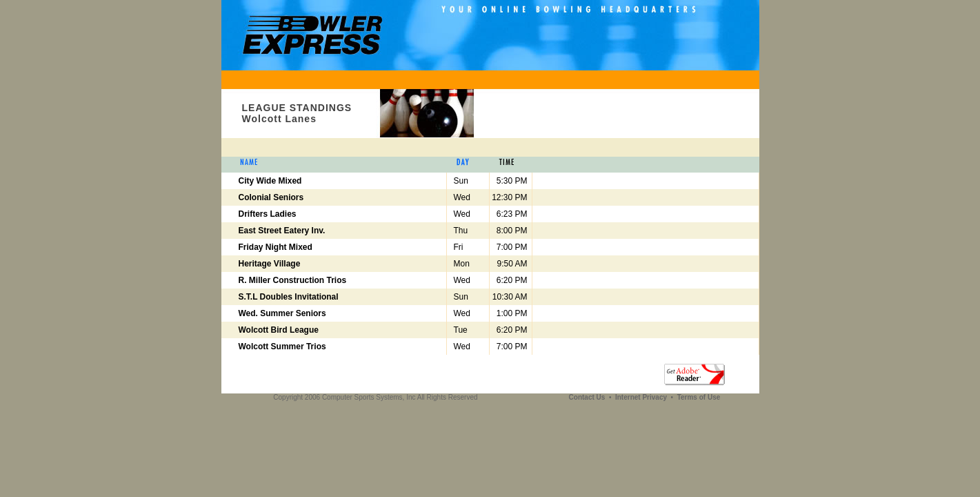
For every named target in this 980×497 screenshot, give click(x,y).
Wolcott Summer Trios (282, 347)
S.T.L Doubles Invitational (289, 297)
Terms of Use (699, 397)
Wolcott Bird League (279, 330)
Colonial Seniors (271, 197)
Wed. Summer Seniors (282, 313)
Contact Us (588, 397)
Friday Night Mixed (276, 247)
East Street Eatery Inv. (282, 231)
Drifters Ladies (268, 214)
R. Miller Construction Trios (293, 280)
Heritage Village (270, 264)
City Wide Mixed (270, 181)
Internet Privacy (642, 397)
